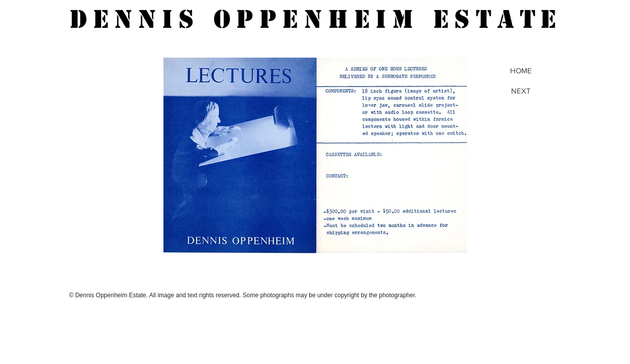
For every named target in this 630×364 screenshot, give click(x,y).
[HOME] (521, 70)
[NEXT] (521, 90)
